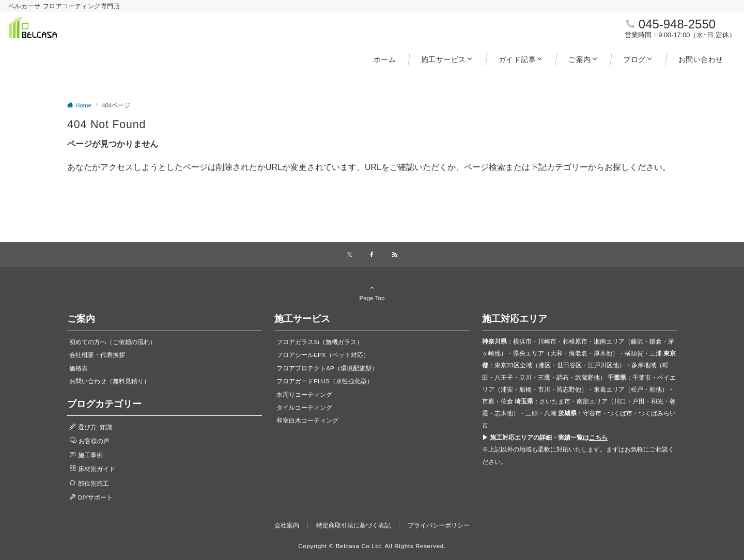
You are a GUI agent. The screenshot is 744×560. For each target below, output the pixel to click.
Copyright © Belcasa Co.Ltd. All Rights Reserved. (372, 546)
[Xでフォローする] (350, 255)
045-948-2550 (677, 24)
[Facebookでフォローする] (372, 255)
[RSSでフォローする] (395, 255)
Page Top (372, 292)
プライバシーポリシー (439, 525)
